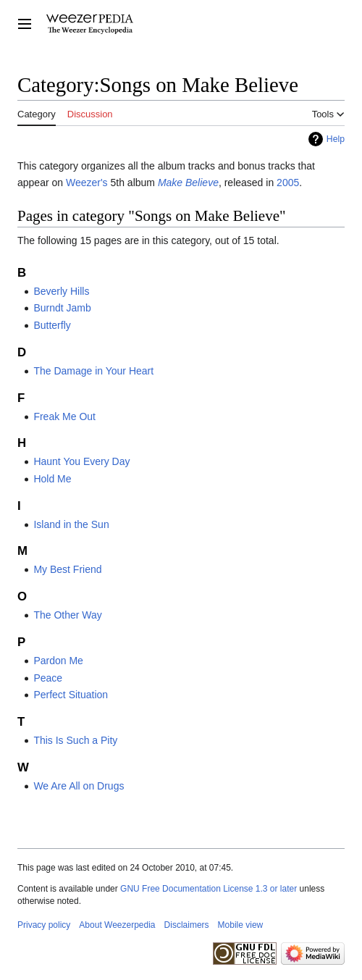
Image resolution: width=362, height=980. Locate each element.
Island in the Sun (71, 524)
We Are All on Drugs (79, 786)
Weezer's (87, 183)
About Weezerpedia (117, 925)
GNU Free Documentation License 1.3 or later (209, 889)
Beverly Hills (61, 291)
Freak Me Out (64, 416)
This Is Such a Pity (75, 740)
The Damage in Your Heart (93, 371)
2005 (288, 183)
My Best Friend (67, 569)
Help (336, 139)
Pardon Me (58, 661)
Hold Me (52, 479)
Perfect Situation (71, 695)
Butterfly (52, 325)
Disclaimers (187, 925)
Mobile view (241, 925)
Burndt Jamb (62, 308)
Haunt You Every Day (81, 461)
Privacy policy (44, 925)
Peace (48, 678)
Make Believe (188, 183)
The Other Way (67, 615)
